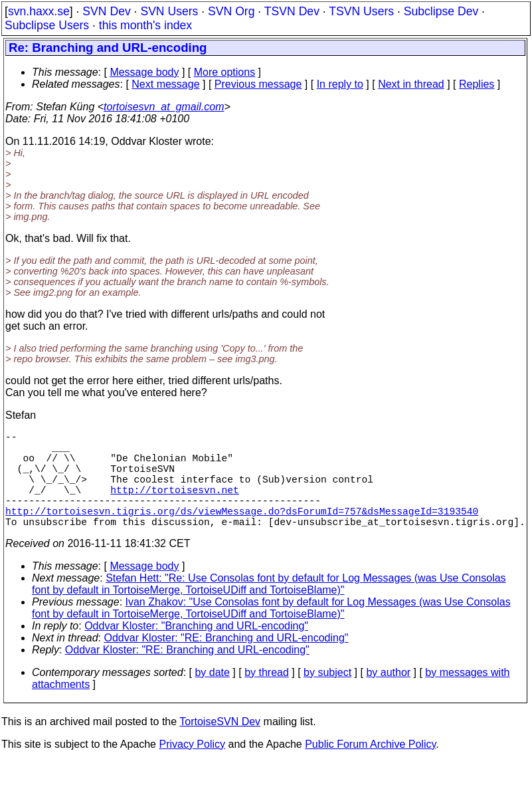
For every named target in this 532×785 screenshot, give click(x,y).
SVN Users (169, 11)
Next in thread (411, 84)
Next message (165, 84)
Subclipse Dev (441, 11)
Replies (477, 84)
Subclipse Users (47, 25)
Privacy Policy (192, 768)
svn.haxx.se (39, 11)
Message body (144, 72)
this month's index (145, 25)
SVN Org (231, 11)
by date (212, 696)
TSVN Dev (292, 11)
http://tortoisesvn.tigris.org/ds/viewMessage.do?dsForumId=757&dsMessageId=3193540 (242, 532)
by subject (327, 696)
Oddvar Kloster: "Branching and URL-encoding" (196, 650)
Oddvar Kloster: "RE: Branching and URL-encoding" (226, 662)
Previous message (258, 84)
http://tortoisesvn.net (174, 505)
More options (225, 72)
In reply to (340, 84)
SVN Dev (106, 11)
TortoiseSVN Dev (220, 745)
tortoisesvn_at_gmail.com (164, 107)
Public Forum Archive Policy (370, 768)
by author (388, 696)
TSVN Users (361, 11)
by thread (267, 696)
